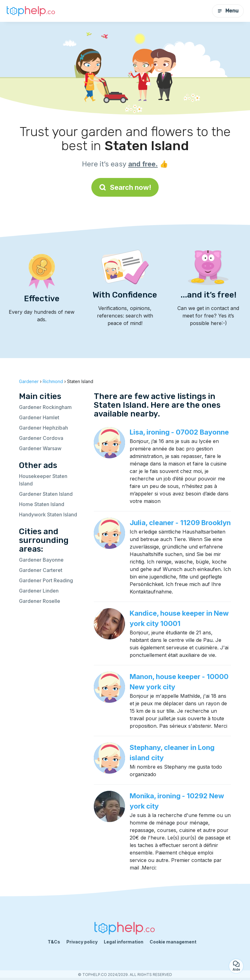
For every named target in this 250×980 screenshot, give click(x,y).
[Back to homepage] (31, 11)
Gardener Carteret (41, 570)
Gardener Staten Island (46, 494)
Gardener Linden (39, 591)
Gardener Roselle (40, 601)
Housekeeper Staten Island (43, 480)
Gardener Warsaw (40, 448)
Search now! (125, 187)
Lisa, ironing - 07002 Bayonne (179, 432)
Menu (228, 11)
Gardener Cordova (41, 438)
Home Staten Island (42, 504)
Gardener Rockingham (45, 407)
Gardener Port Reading (46, 580)
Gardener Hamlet (39, 417)
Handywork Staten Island (48, 515)
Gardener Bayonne (41, 560)
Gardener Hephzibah (43, 428)
